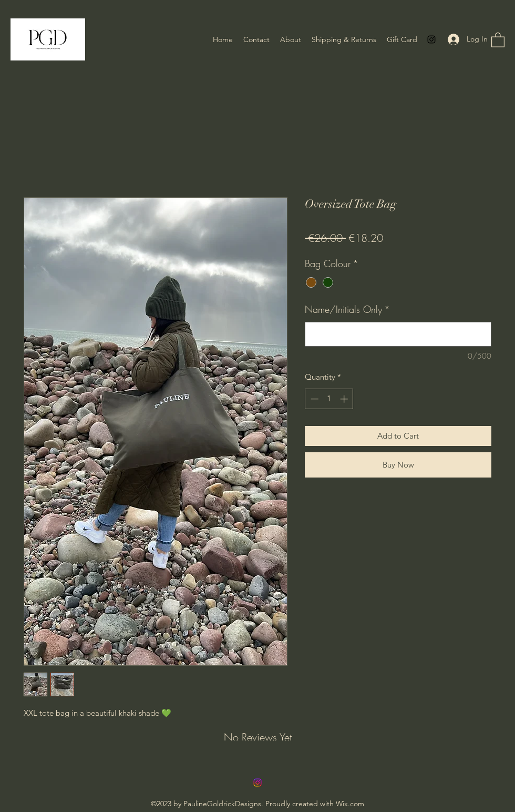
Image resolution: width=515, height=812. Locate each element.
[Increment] (345, 399)
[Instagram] (431, 39)
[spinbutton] (329, 399)
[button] (498, 39)
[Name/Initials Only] (398, 334)
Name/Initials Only (347, 309)
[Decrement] (313, 399)
